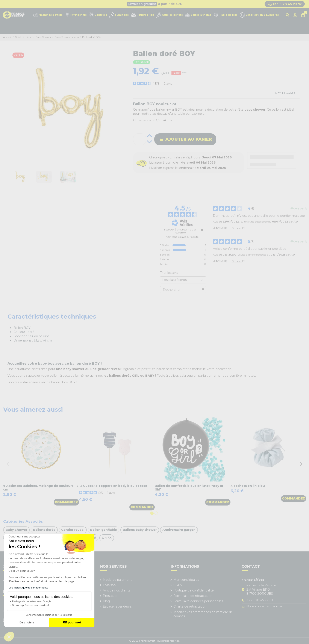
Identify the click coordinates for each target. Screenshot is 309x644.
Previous (8, 464)
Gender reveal (73, 530)
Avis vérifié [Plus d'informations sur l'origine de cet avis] (301, 209)
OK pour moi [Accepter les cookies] (72, 622)
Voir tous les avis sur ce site (182, 237)
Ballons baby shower (140, 530)
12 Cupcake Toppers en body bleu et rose (113, 486)
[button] (9, 637)
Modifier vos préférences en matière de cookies (203, 614)
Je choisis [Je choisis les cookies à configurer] (27, 622)
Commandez (66, 502)
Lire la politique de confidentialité (28, 588)
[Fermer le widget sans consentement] (24, 537)
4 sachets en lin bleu (248, 486)
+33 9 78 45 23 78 (285, 4)
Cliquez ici (174, 4)
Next (301, 464)
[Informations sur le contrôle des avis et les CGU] (202, 230)
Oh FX (107, 538)
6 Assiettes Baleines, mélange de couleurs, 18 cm (41, 488)
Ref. (278, 93)
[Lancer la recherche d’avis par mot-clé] (203, 290)
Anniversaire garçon (179, 530)
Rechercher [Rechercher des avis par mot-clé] (181, 290)
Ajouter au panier (186, 139)
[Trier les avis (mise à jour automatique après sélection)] (183, 280)
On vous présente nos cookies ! (30, 605)
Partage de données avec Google (32, 601)
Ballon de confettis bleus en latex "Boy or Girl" (189, 488)
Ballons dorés (44, 530)
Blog (106, 601)
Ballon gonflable (104, 530)
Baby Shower (16, 530)
